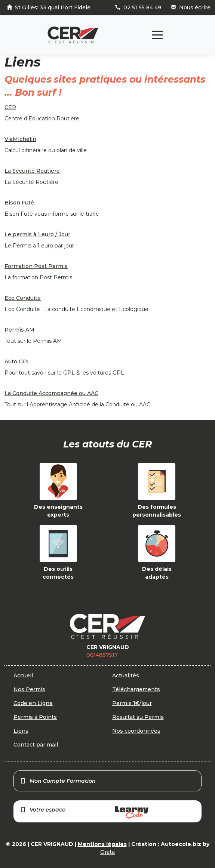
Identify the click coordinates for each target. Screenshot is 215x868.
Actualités (126, 675)
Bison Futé (19, 203)
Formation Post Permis (36, 266)
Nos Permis (29, 689)
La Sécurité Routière (32, 171)
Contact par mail (36, 745)
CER (10, 107)
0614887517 (102, 655)
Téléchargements (136, 689)
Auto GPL (17, 361)
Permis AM (19, 330)
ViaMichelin (20, 139)
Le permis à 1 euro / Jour (37, 234)
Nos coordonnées (136, 731)
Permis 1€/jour (132, 703)
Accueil (23, 675)
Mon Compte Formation (58, 781)
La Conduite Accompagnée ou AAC (51, 393)
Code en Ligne (33, 703)
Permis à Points (35, 717)
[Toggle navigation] (157, 35)
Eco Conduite (23, 298)
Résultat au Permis (138, 717)
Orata (107, 852)
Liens (21, 731)
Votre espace (84, 812)
